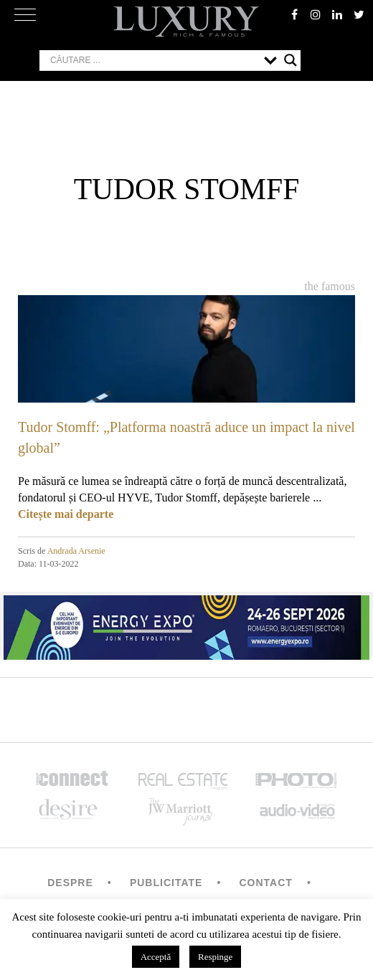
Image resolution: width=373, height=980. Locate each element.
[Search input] (154, 60)
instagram (316, 14)
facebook (294, 14)
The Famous (330, 286)
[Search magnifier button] (291, 60)
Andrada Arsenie (76, 551)
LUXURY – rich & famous (186, 21)
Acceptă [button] (156, 957)
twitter (359, 14)
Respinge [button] (215, 957)
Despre (70, 883)
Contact (265, 883)
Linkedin (337, 14)
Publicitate (166, 883)
